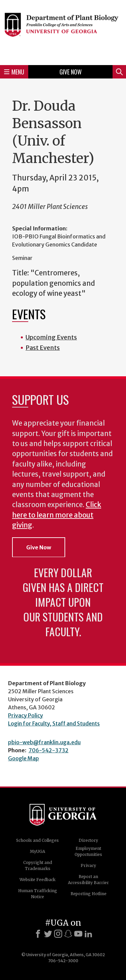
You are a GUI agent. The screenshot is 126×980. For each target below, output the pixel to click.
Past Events (43, 348)
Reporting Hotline (89, 894)
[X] (48, 934)
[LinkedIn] (88, 934)
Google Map (24, 758)
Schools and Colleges (37, 840)
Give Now (71, 72)
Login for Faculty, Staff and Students (54, 723)
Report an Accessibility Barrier (88, 880)
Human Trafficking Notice (38, 894)
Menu (14, 72)
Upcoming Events (51, 337)
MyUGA (37, 851)
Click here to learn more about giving (57, 515)
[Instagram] (58, 934)
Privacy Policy (26, 715)
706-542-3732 (49, 750)
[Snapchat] (68, 934)
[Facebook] (38, 934)
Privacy (88, 865)
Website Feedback (37, 880)
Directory (88, 840)
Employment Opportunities (88, 851)
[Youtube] (78, 934)
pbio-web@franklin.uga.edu (44, 742)
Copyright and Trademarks (38, 865)
